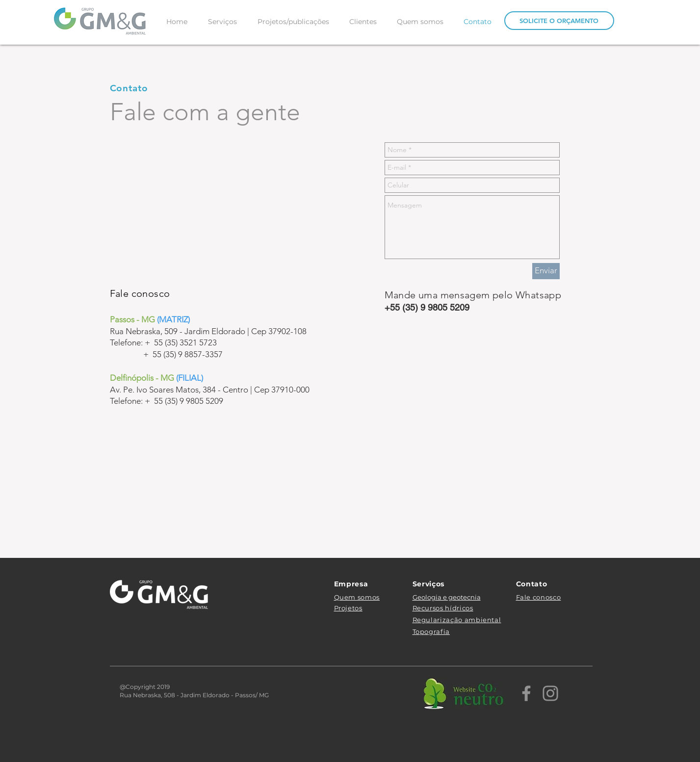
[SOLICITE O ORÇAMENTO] (559, 21)
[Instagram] (550, 693)
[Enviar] (546, 271)
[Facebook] (526, 693)
